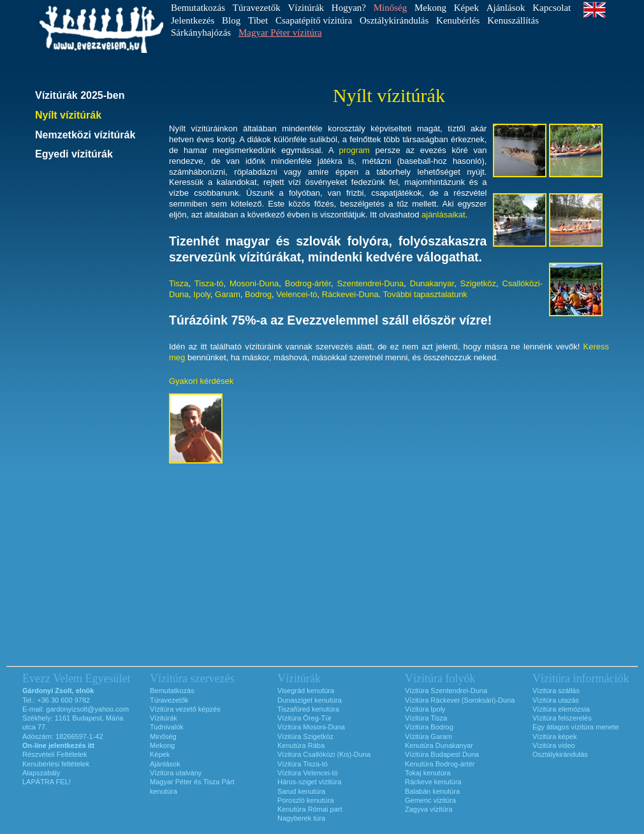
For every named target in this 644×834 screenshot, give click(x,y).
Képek (466, 8)
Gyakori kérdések (201, 381)
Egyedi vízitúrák (74, 154)
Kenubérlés (458, 20)
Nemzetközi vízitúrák (85, 135)
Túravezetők (257, 8)
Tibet (258, 20)
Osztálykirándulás (394, 20)
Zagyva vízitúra (429, 809)
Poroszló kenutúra (306, 800)
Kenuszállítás (513, 20)
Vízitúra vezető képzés (185, 709)
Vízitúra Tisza (426, 718)
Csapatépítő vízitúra (314, 20)
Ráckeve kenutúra (433, 782)
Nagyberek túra (301, 818)
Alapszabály (41, 773)
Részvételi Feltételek (55, 754)
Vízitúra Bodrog (429, 727)
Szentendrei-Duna (371, 283)
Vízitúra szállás (556, 691)
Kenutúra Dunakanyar (439, 745)
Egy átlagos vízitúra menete (576, 727)
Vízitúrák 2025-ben (80, 95)
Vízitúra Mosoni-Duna (311, 727)
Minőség (163, 736)
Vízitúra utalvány (176, 773)
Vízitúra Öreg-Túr (304, 718)
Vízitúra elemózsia (561, 709)
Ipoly (202, 294)
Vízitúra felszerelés (562, 718)
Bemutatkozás (198, 8)
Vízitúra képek (555, 736)
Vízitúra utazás (556, 700)
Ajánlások (506, 8)
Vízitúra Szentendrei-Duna (446, 691)
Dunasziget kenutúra (310, 700)
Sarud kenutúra (301, 791)
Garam (228, 294)
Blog (231, 20)
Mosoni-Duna (254, 283)
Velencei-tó (296, 294)
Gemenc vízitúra (430, 800)
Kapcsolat (552, 8)
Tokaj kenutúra (428, 773)
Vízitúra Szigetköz (305, 736)
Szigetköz (478, 283)
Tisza (179, 283)
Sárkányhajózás (201, 33)
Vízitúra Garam (428, 736)
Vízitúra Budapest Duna (442, 754)
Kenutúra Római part (310, 809)
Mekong (430, 8)
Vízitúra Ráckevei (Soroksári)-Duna (460, 700)
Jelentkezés (193, 20)
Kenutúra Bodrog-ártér (440, 764)
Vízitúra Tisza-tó (303, 764)
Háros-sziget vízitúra (309, 782)
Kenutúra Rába (301, 745)
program (355, 150)
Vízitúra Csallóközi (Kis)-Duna (324, 754)
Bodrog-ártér (308, 283)
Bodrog (258, 294)
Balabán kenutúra (432, 791)
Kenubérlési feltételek (56, 764)
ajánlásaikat (443, 215)
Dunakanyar (432, 283)
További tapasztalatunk (425, 294)
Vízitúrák (306, 8)
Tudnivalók (167, 727)
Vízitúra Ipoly (425, 709)
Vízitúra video (554, 745)
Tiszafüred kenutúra (308, 709)
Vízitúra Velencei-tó (308, 773)
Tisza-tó (209, 283)
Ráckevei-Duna (350, 294)
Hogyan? (349, 8)
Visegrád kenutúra (306, 691)
